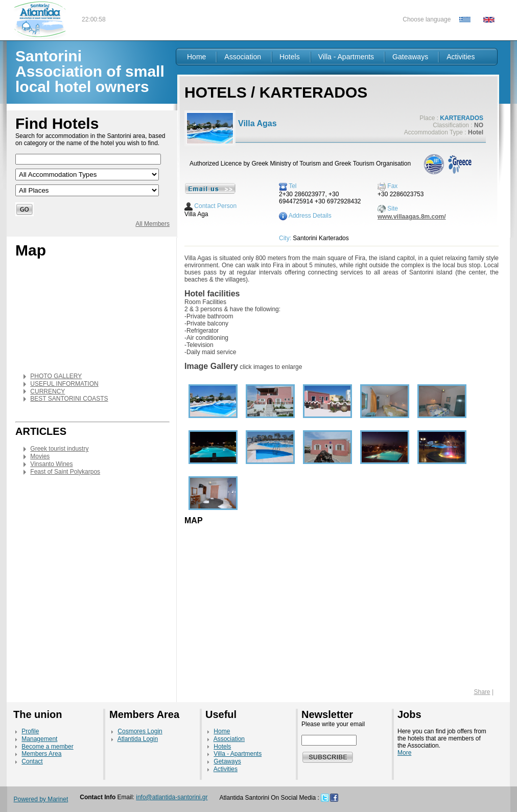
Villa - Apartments (346, 57)
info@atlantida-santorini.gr (172, 797)
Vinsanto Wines (51, 464)
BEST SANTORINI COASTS (69, 399)
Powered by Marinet (41, 799)
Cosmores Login (140, 731)
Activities (461, 57)
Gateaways (410, 57)
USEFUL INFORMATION (64, 384)
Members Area (41, 754)
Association (243, 57)
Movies (40, 456)
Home (196, 57)
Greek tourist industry (59, 449)
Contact (32, 761)
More (404, 753)
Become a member (47, 747)
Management (39, 739)
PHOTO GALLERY (56, 376)
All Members (152, 224)
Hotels (290, 57)
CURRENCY (48, 391)
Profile (30, 731)
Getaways (227, 761)
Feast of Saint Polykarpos (65, 472)
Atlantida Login (138, 739)
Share (482, 692)
